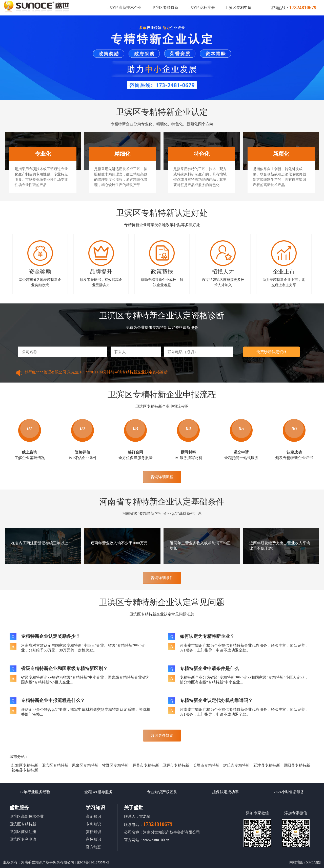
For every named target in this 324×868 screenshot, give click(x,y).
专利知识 (93, 824)
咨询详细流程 (162, 477)
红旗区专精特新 (25, 765)
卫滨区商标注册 (202, 8)
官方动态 (93, 847)
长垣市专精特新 (206, 765)
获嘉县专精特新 (25, 770)
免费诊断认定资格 (272, 352)
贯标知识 (93, 832)
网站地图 (296, 862)
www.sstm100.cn (156, 840)
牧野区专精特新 (115, 765)
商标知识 (93, 839)
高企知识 (93, 817)
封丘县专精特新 (236, 765)
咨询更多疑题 (162, 735)
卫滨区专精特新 (165, 8)
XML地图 (313, 862)
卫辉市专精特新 (176, 765)
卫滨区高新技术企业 (124, 8)
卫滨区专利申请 (238, 8)
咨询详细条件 (162, 578)
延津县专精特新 (267, 765)
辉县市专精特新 (146, 765)
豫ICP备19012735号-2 (93, 862)
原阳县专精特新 (297, 765)
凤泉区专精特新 (85, 765)
